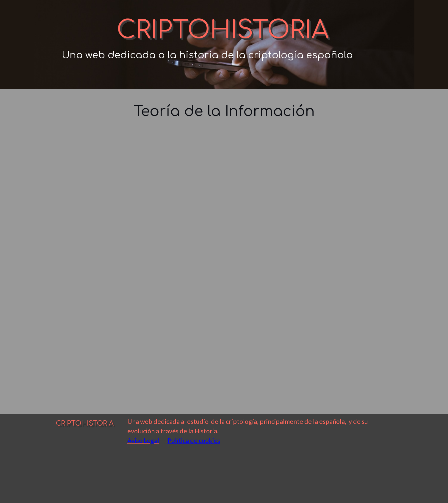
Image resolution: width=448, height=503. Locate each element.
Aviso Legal (143, 440)
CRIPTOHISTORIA (223, 30)
